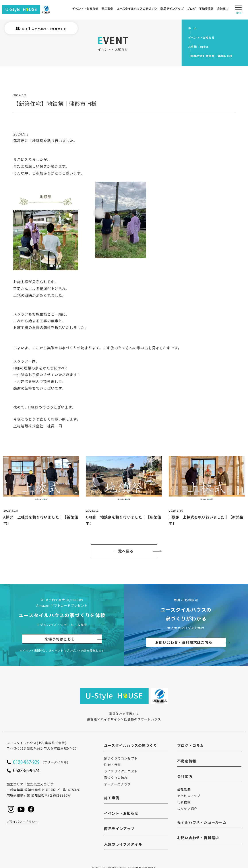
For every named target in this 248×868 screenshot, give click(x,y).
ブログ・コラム (190, 745)
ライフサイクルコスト (121, 771)
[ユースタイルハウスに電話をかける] (46, 762)
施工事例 (108, 9)
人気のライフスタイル (123, 844)
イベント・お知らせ (85, 9)
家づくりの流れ (116, 778)
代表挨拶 (184, 802)
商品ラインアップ (172, 9)
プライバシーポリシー (22, 822)
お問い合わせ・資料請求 (198, 838)
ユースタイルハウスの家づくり (137, 9)
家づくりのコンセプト (121, 758)
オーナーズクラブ (117, 784)
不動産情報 (206, 9)
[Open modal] (238, 10)
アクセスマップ (189, 796)
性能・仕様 (112, 765)
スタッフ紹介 (187, 809)
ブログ (191, 9)
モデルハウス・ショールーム (202, 822)
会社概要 (184, 789)
